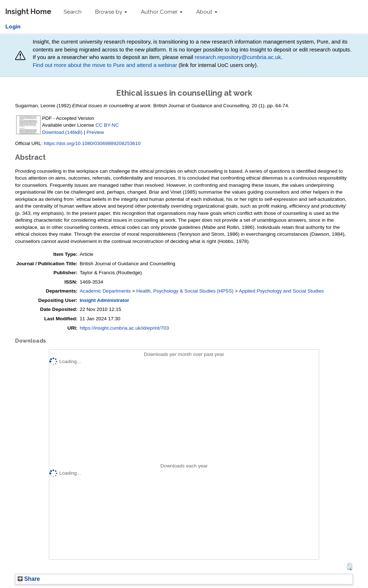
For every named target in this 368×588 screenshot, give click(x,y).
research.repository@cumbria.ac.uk (238, 57)
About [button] (207, 12)
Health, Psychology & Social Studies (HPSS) (185, 291)
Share (29, 579)
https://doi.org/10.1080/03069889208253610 (92, 143)
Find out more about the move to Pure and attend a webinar (105, 65)
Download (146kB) (62, 132)
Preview (95, 132)
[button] (349, 567)
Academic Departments (105, 291)
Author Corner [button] (162, 12)
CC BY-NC (107, 125)
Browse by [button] (111, 12)
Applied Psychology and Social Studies (281, 291)
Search (73, 12)
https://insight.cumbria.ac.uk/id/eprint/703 (125, 328)
